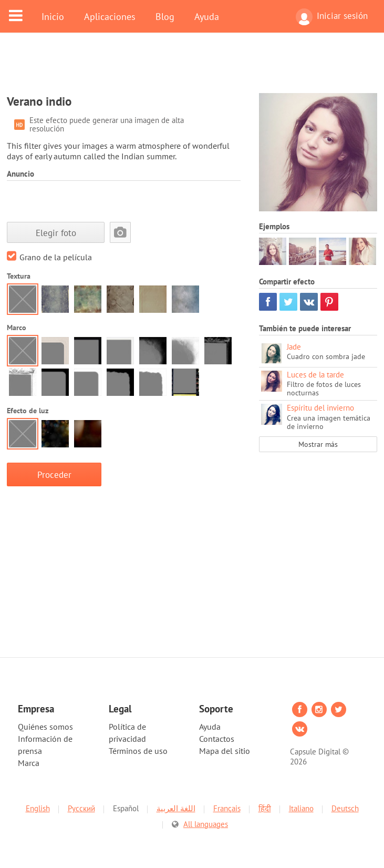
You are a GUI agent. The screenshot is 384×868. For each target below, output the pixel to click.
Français (227, 803)
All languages (206, 818)
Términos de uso (138, 751)
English (38, 803)
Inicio (53, 16)
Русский (81, 803)
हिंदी (265, 803)
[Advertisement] (192, 69)
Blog (165, 16)
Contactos (217, 739)
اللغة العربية (176, 803)
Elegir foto (56, 233)
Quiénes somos (45, 727)
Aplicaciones (110, 16)
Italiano (301, 803)
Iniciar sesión (332, 17)
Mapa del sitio (225, 751)
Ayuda (207, 16)
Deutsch (345, 803)
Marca (29, 763)
